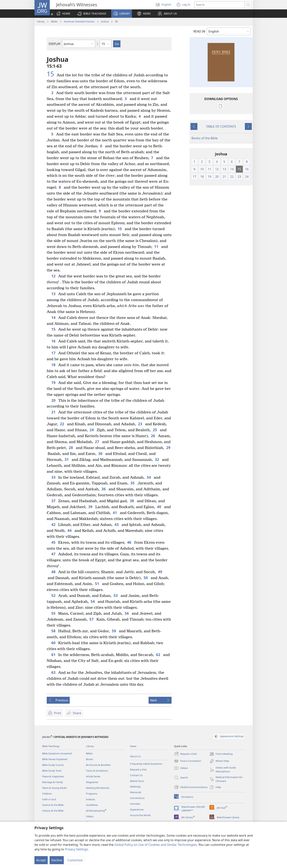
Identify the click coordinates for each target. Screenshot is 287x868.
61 (54, 655)
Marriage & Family (53, 782)
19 (54, 383)
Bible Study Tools (52, 771)
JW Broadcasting (96, 811)
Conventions (137, 798)
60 (54, 643)
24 (92, 430)
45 (54, 542)
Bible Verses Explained (55, 759)
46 (130, 542)
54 (93, 601)
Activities (135, 804)
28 (71, 448)
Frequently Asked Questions (146, 764)
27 (98, 442)
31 (67, 459)
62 (159, 655)
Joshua (105, 21)
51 (98, 584)
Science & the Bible (53, 805)
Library (41, 21)
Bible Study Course (53, 765)
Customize (75, 860)
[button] (92, 14)
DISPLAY (55, 44)
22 (63, 424)
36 (104, 489)
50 (146, 578)
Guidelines (92, 805)
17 (54, 353)
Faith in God (49, 799)
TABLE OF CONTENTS (221, 126)
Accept (41, 860)
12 (54, 276)
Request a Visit (138, 769)
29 (168, 448)
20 (54, 400)
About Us (135, 756)
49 (160, 572)
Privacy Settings (76, 849)
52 (54, 595)
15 (51, 74)
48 (54, 572)
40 (160, 507)
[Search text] (220, 5)
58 (54, 631)
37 (54, 501)
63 (54, 672)
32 (157, 459)
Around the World (140, 815)
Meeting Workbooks (98, 788)
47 (54, 554)
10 (120, 229)
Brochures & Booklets (98, 765)
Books (90, 759)
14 (54, 317)
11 (157, 247)
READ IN (199, 31)
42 (54, 524)
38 (132, 501)
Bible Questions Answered (57, 753)
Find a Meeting (221, 754)
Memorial (135, 792)
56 (127, 613)
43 (117, 524)
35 (133, 483)
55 (54, 613)
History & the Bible (53, 811)
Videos (90, 816)
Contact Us (136, 775)
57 (92, 619)
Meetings (135, 786)
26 (153, 436)
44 (70, 530)
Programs (92, 794)
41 (115, 513)
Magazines (92, 782)
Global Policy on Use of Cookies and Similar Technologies (156, 845)
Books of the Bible (205, 138)
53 (116, 595)
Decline (57, 860)
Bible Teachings (51, 746)
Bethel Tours (137, 781)
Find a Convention (188, 761)
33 (54, 477)
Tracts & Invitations (97, 771)
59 (114, 631)
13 (54, 294)
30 (101, 454)
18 (54, 365)
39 (91, 507)
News (133, 746)
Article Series (93, 776)
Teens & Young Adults (54, 788)
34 (149, 477)
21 (54, 412)
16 (54, 341)
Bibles (54, 21)
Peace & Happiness (53, 776)
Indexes (90, 799)
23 (141, 424)
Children (47, 794)
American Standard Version (79, 21)
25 (155, 430)
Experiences (137, 809)
